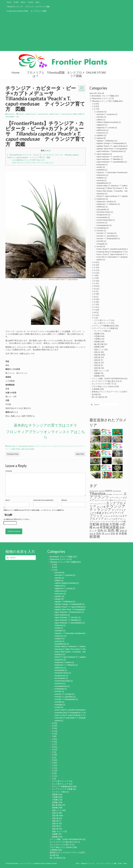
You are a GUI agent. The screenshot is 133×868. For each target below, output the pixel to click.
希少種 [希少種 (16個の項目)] (96, 528)
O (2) (96, 291)
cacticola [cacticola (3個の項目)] (102, 491)
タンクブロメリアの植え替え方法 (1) (107, 381)
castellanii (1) (102, 170)
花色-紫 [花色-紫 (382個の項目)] (113, 530)
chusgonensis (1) (103, 215)
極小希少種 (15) (101, 344)
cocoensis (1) (102, 223)
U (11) (97, 307)
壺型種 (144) (99, 334)
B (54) (97, 106)
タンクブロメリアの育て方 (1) (104, 384)
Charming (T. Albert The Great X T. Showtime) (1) (74, 649)
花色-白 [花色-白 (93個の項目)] (102, 531)
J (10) (97, 278)
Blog (37, 2)
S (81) (97, 302)
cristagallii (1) (102, 244)
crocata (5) (101, 246)
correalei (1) (101, 241)
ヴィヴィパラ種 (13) (102, 331)
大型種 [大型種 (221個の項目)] (114, 524)
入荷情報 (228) (98, 389)
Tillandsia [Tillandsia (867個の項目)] (97, 494)
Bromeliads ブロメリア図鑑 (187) (105, 96)
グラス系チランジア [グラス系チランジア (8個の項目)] (113, 500)
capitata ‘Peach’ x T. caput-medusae (37, 114)
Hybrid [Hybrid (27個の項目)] (109, 491)
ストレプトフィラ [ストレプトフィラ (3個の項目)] (99, 504)
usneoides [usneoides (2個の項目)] (109, 494)
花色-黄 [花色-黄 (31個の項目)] (114, 534)
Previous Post (13, 454)
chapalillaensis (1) (104, 183)
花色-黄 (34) (99, 368)
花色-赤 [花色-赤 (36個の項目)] (100, 534)
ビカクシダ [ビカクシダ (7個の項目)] (108, 516)
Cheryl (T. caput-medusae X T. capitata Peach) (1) (75, 657)
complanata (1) (103, 228)
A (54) (97, 104)
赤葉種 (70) (99, 373)
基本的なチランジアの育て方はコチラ (29, 160)
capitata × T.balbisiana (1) (107, 141)
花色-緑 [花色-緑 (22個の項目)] (123, 531)
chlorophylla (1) (103, 209)
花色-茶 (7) (99, 360)
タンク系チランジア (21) (104, 323)
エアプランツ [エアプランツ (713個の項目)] (108, 495)
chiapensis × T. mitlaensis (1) (108, 204)
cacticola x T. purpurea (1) (107, 114)
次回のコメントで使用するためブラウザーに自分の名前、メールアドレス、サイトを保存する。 (34, 510)
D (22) (97, 262)
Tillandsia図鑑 (56, 72)
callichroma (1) (102, 130)
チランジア (69, 446)
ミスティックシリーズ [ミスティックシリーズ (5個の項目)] (102, 522)
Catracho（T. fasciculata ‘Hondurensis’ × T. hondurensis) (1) (79, 633)
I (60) (96, 275)
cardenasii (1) (102, 165)
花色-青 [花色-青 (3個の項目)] (107, 534)
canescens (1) (102, 133)
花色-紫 (27, 449)
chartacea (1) (102, 194)
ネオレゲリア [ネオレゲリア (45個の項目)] (109, 513)
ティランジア (77, 446)
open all (93, 93)
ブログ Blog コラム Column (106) (105, 386)
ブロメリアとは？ (36, 74)
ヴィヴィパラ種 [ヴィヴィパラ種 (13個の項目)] (118, 522)
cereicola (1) (102, 180)
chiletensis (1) (102, 207)
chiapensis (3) (102, 199)
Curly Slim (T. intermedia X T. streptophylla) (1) (73, 718)
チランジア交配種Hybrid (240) (106, 326)
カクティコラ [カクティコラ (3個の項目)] (99, 501)
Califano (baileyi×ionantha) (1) (109, 122)
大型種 (80, 114)
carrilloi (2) (101, 167)
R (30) (97, 299)
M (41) (97, 286)
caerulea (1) (101, 117)
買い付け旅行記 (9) (100, 397)
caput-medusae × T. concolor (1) (110, 157)
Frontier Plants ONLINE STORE (17, 11)
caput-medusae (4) (104, 154)
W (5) (96, 312)
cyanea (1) (101, 260)
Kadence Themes (52, 864)
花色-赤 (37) (99, 363)
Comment (9, 471)
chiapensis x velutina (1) (106, 202)
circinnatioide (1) (103, 217)
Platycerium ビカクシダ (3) (103, 98)
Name (8, 500)
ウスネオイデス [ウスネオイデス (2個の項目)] (118, 494)
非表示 (47, 151)
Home (9, 2)
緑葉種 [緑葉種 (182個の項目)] (114, 527)
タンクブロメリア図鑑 (38, 11)
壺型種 (75, 114)
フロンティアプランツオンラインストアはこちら (33, 163)
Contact (31, 2)
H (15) (97, 273)
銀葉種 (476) (99, 376)
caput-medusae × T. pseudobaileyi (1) (112, 162)
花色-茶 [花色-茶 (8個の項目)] (93, 534)
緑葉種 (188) (99, 347)
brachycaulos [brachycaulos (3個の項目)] (94, 491)
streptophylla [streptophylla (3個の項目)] (117, 491)
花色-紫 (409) (100, 355)
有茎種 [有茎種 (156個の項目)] (104, 527)
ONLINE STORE (96, 72)
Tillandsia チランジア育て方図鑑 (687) (107, 101)
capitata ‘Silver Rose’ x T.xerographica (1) (113, 149)
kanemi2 (12, 114)
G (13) (97, 270)
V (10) (97, 310)
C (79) (97, 109)
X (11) (97, 315)
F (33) (97, 268)
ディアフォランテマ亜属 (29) (106, 328)
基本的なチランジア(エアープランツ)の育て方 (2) (112, 392)
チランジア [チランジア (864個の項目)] (116, 506)
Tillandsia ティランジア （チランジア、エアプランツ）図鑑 (28, 7)
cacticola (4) (101, 112)
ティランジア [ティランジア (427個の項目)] (100, 510)
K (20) (97, 281)
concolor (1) (101, 231)
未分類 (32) (96, 394)
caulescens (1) (102, 175)
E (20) (97, 265)
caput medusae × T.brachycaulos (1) (111, 151)
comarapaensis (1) (104, 225)
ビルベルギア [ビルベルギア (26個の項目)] (120, 516)
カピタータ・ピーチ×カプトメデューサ (54, 446)
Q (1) (96, 297)
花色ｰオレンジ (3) (101, 371)
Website (64, 500)
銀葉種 (12, 117)
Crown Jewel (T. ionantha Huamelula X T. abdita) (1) (75, 710)
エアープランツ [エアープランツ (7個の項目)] (116, 498)
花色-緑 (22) (99, 357)
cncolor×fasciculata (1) (106, 220)
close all (101, 93)
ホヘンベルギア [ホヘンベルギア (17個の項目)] (112, 519)
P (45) (97, 294)
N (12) (97, 289)
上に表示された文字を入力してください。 (17, 519)
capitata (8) (101, 138)
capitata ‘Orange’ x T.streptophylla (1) (112, 143)
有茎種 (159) (99, 342)
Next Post (80, 454)
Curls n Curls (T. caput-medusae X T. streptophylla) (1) (76, 715)
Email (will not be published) (44, 500)
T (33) (97, 304)
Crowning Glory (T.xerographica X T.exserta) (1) (74, 713)
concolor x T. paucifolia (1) (107, 236)
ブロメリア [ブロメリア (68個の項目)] (97, 519)
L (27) (97, 283)
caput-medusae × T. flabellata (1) (110, 159)
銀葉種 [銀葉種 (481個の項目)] (95, 537)
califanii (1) (101, 120)
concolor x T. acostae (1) (106, 233)
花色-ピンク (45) (101, 350)
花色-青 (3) (99, 365)
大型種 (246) (99, 336)
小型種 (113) (99, 339)
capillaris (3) (101, 135)
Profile (16, 2)
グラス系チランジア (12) (104, 320)
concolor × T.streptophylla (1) (108, 238)
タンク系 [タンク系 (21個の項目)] (101, 507)
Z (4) (96, 318)
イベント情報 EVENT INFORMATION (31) (110, 379)
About (23, 2)
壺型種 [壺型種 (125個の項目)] (104, 524)
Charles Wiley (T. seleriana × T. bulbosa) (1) (114, 186)
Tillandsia (31, 446)
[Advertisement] (66, 33)
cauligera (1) (102, 178)
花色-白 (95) (99, 352)
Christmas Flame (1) (105, 212)
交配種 (13, 449)
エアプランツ (38, 446)
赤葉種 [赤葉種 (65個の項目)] (123, 534)
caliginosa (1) (102, 125)
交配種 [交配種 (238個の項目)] (94, 524)
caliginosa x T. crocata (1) (107, 128)
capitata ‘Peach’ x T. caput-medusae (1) (112, 146)
